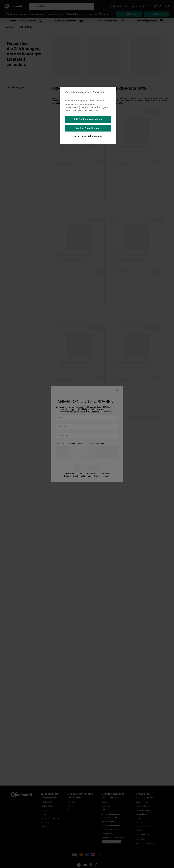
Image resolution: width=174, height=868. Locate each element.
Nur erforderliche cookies (88, 136)
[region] (88, 115)
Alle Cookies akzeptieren (88, 119)
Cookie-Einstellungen (88, 128)
